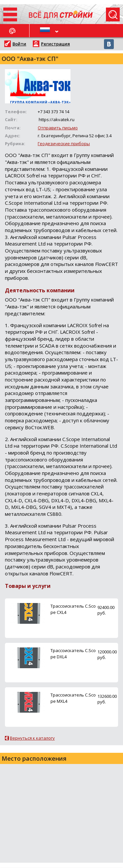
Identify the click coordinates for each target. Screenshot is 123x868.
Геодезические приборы (64, 144)
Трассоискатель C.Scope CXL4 (73, 609)
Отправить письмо (58, 128)
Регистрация (55, 44)
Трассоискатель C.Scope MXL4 (73, 698)
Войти (19, 44)
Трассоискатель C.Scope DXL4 (73, 654)
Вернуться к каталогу (32, 738)
